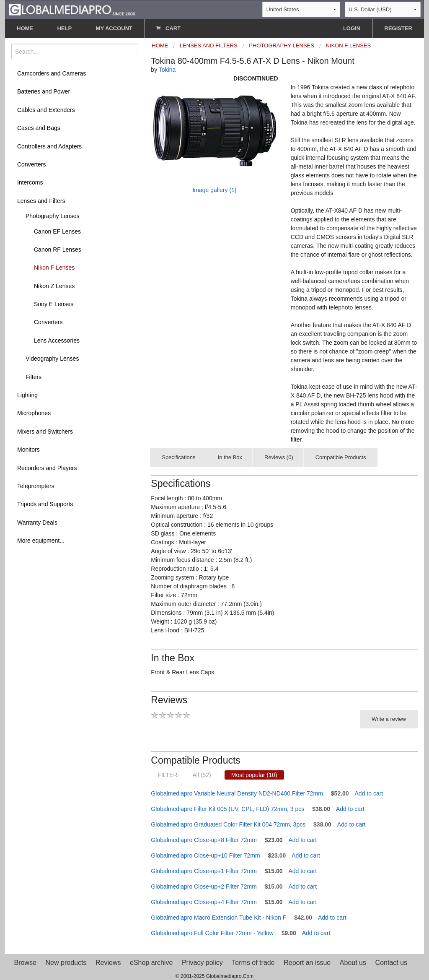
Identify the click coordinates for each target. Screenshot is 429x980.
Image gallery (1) (214, 190)
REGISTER (398, 28)
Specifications (178, 457)
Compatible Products (341, 457)
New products (66, 963)
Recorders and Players (47, 468)
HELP (64, 28)
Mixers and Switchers (45, 432)
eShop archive (151, 963)
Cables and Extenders (46, 110)
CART (168, 28)
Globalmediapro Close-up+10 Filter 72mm (205, 855)
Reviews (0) (279, 457)
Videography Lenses (52, 359)
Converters (31, 164)
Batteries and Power (44, 91)
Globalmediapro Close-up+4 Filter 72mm (204, 902)
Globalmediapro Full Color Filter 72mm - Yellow (212, 933)
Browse (25, 963)
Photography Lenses (52, 216)
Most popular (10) (254, 775)
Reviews (108, 963)
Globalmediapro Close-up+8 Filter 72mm (204, 840)
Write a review (389, 719)
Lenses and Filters (41, 201)
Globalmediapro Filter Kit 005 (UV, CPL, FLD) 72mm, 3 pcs (227, 809)
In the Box (230, 457)
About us (353, 963)
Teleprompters (36, 486)
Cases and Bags (39, 128)
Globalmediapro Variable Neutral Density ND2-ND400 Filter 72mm (237, 793)
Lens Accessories (57, 341)
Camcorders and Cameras (52, 73)
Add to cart (369, 793)
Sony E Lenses (54, 304)
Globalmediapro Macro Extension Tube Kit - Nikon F (218, 918)
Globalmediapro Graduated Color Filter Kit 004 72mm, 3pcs (228, 824)
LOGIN (352, 28)
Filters (34, 377)
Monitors (28, 450)
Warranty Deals (37, 522)
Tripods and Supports (45, 504)
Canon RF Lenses (58, 250)
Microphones (34, 413)
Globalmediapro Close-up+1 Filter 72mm (204, 871)
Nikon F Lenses (54, 268)
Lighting (27, 395)
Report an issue (307, 963)
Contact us (391, 963)
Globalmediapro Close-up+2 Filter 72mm (204, 886)
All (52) (202, 775)
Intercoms (30, 182)
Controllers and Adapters (49, 146)
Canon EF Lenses (57, 231)
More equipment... (41, 541)
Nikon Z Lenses (54, 286)
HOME (25, 28)
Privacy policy (202, 963)
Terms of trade (253, 963)
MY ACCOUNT (114, 28)
